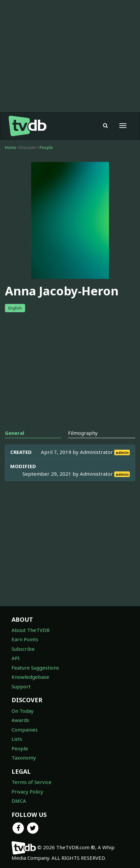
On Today (23, 711)
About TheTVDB (31, 630)
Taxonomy (24, 758)
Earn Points (25, 639)
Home (11, 148)
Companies (25, 730)
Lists (17, 739)
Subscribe (23, 649)
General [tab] (15, 433)
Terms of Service (32, 782)
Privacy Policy (27, 792)
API (16, 658)
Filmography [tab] (83, 433)
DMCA (19, 801)
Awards (20, 720)
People (46, 148)
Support (21, 686)
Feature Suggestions (35, 668)
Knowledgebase (30, 677)
